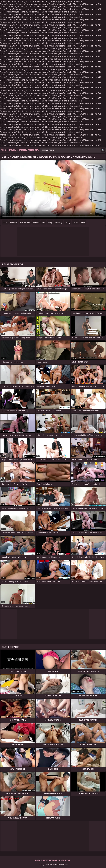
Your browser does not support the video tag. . (53, 190)
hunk (5, 222)
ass (43, 222)
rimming (59, 222)
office (83, 222)
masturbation (25, 222)
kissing (67, 222)
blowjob (36, 222)
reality (75, 222)
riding (50, 222)
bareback (13, 222)
